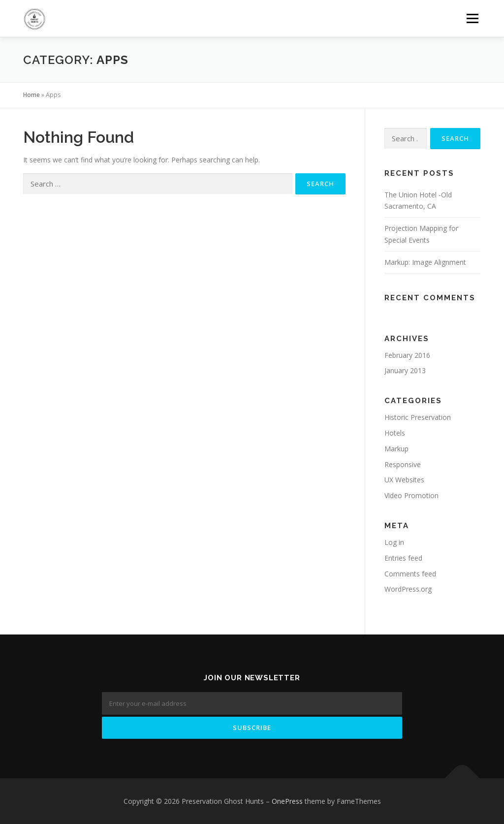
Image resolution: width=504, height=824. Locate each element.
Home (31, 95)
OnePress (287, 801)
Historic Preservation (418, 417)
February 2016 (407, 355)
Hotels (395, 433)
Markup (396, 449)
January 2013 (405, 370)
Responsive (403, 464)
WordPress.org (408, 589)
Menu (472, 18)
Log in (394, 542)
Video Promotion (411, 495)
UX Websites (404, 480)
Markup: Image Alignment (425, 262)
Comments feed (410, 574)
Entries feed (403, 558)
